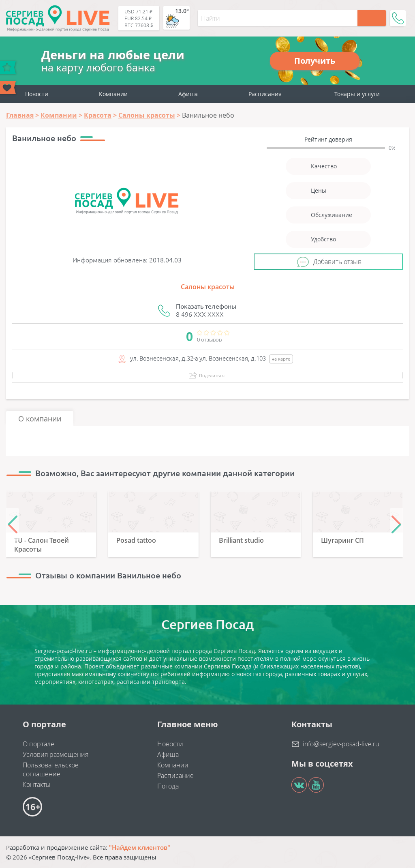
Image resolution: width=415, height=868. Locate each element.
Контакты (37, 784)
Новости (37, 94)
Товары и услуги (357, 94)
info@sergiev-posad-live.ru (341, 744)
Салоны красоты (208, 287)
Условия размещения (56, 754)
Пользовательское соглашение (51, 769)
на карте (281, 359)
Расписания (265, 94)
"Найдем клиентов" (140, 847)
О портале (39, 744)
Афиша (188, 94)
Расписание (175, 776)
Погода (168, 786)
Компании (113, 94)
